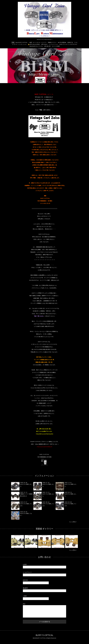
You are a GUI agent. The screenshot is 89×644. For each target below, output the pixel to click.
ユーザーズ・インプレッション (19, 44)
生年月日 (25, 580)
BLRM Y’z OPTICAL (45, 635)
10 (54, 82)
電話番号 (26, 588)
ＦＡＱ (76, 42)
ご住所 (25, 596)
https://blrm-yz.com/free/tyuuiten (45, 434)
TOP (13, 42)
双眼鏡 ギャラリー (52, 42)
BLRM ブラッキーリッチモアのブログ (68, 44)
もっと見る (73, 522)
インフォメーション (54, 44)
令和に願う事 (47, 46)
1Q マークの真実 (56, 46)
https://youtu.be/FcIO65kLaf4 (45, 447)
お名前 (25, 564)
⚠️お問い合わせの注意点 (34, 44)
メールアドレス (27, 572)
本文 (24, 604)
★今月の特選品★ (62, 42)
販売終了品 (70, 42)
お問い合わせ (44, 44)
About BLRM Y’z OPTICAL (21, 42)
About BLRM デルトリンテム (36, 46)
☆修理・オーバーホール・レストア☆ (38, 42)
